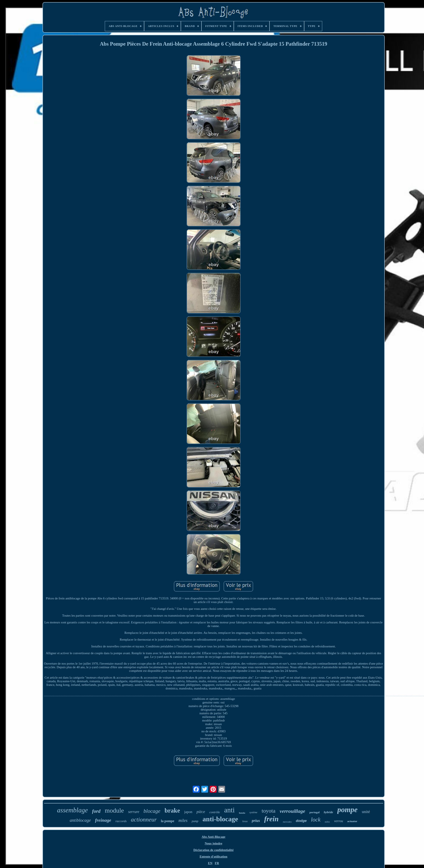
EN (210, 863)
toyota (269, 811)
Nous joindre (213, 843)
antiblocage (80, 820)
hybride (329, 812)
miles (183, 820)
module (114, 810)
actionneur (144, 819)
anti (229, 810)
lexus (245, 821)
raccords (121, 821)
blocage (152, 811)
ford (96, 811)
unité (366, 812)
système (253, 812)
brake (172, 810)
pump (195, 821)
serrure (134, 812)
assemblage (73, 810)
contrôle (215, 812)
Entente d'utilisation (213, 857)
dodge (301, 821)
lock (316, 820)
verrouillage (292, 811)
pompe (347, 810)
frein (271, 819)
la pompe (168, 821)
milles (327, 822)
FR (217, 863)
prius (256, 821)
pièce (201, 812)
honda (242, 813)
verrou (339, 821)
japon (188, 812)
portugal (315, 812)
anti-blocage (220, 819)
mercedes (287, 822)
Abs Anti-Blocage (213, 837)
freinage (103, 820)
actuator (352, 821)
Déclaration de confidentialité (213, 850)
